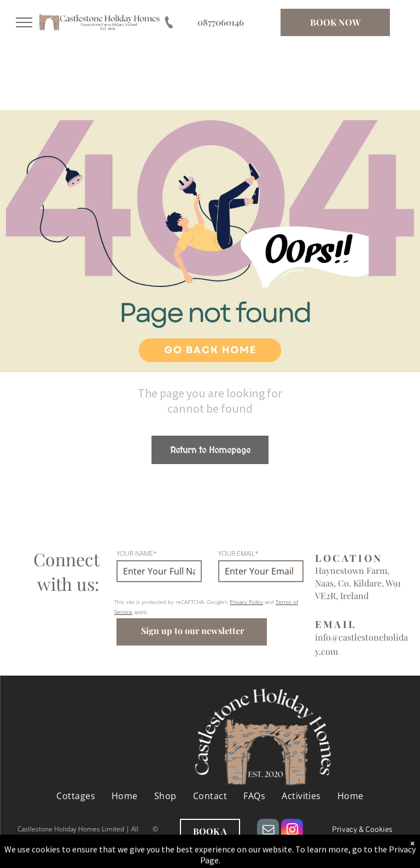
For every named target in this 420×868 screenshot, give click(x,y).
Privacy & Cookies (362, 830)
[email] (268, 831)
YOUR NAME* (137, 553)
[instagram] (292, 831)
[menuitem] (76, 796)
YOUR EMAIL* (238, 553)
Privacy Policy (246, 602)
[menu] (24, 22)
